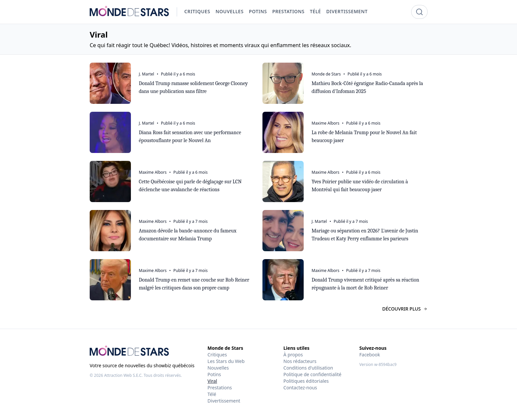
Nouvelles (218, 368)
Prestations (220, 388)
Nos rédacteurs (300, 361)
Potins (214, 374)
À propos (293, 355)
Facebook (370, 355)
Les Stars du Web (226, 361)
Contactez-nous (300, 388)
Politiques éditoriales (306, 381)
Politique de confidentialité (313, 374)
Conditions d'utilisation (308, 368)
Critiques (217, 355)
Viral (212, 381)
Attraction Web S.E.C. (123, 375)
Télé (212, 394)
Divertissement (224, 401)
